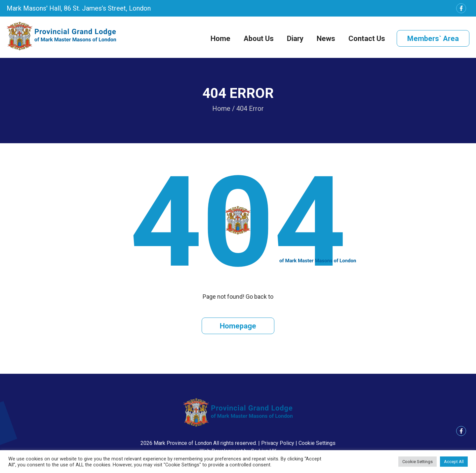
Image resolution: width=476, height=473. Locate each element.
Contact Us (367, 39)
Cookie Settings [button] (317, 443)
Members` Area (433, 39)
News (326, 39)
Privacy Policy (278, 443)
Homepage (238, 326)
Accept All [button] (454, 462)
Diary (295, 39)
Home (220, 39)
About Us (259, 39)
